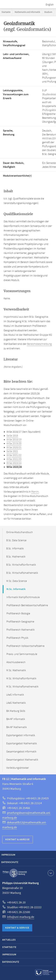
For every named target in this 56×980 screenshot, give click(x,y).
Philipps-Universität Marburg (15, 873)
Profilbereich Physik (17, 638)
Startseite (6, 12)
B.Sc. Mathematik (16, 557)
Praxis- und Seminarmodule (22, 654)
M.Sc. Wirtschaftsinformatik (21, 679)
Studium (48, 12)
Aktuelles (9, 940)
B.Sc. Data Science (16, 540)
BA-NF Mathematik (17, 727)
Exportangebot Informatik (21, 735)
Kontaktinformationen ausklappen (50, 873)
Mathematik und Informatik (27, 12)
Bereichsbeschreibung (39, 344)
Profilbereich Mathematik (20, 630)
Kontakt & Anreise (18, 840)
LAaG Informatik (15, 695)
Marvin (35, 492)
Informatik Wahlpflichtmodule (23, 597)
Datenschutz (10, 862)
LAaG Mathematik (16, 703)
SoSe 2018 (12, 436)
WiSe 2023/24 (14, 463)
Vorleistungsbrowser (18, 768)
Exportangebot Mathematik (22, 744)
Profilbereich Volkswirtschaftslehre (25, 646)
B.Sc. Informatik (15, 549)
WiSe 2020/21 (14, 448)
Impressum (8, 855)
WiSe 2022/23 (14, 459)
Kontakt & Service (17, 928)
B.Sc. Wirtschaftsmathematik (22, 573)
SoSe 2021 (12, 451)
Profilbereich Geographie (20, 622)
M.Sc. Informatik (16, 589)
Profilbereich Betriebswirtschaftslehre (27, 605)
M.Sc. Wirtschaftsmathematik (22, 687)
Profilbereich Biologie (18, 614)
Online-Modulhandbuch (20, 532)
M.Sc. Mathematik (16, 670)
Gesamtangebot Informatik (21, 752)
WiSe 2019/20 (14, 444)
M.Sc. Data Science (17, 581)
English (50, 5)
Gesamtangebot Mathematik (22, 760)
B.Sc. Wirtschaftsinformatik (21, 565)
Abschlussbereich (16, 662)
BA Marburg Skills (16, 711)
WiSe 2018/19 (14, 440)
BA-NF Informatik (16, 719)
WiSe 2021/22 (14, 455)
